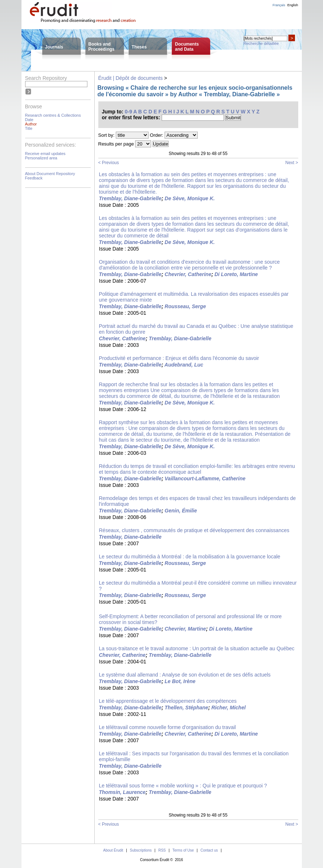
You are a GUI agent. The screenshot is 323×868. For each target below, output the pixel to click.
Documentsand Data (187, 47)
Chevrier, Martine (185, 629)
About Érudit (113, 850)
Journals (54, 47)
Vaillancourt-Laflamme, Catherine (205, 478)
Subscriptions (141, 850)
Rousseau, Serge (185, 306)
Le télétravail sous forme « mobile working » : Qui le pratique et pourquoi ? (183, 786)
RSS (162, 850)
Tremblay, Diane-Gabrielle (130, 198)
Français (279, 5)
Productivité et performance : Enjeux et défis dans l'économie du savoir (179, 358)
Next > (292, 163)
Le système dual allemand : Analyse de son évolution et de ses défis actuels (185, 675)
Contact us (209, 850)
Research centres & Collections (53, 115)
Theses (139, 47)
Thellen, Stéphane (186, 708)
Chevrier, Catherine (188, 274)
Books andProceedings (102, 47)
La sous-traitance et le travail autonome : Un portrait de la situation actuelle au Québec (197, 648)
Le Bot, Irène (180, 681)
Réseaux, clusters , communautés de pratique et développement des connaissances (194, 530)
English (293, 5)
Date (29, 120)
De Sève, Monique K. (190, 198)
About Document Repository (50, 174)
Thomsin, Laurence (122, 792)
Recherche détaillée (261, 43)
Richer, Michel (228, 708)
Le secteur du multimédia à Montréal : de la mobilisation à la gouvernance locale (190, 557)
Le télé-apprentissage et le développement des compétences (168, 701)
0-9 (129, 112)
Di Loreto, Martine (236, 274)
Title (29, 128)
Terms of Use (183, 850)
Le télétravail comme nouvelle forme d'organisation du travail (168, 727)
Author (31, 124)
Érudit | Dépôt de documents (131, 78)
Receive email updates (45, 154)
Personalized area (41, 158)
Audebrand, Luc (184, 365)
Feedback (34, 178)
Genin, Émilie (181, 511)
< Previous (109, 163)
